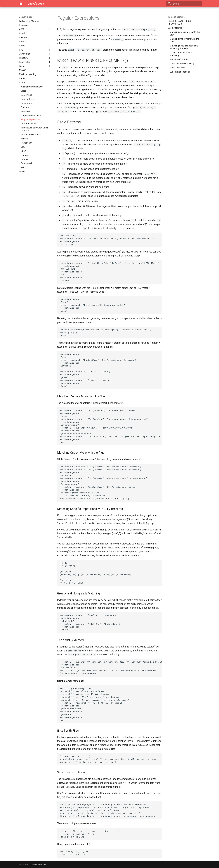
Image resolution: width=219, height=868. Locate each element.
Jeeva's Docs (26, 17)
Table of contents (177, 17)
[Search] (184, 4)
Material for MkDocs (38, 865)
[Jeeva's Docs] (21, 4)
